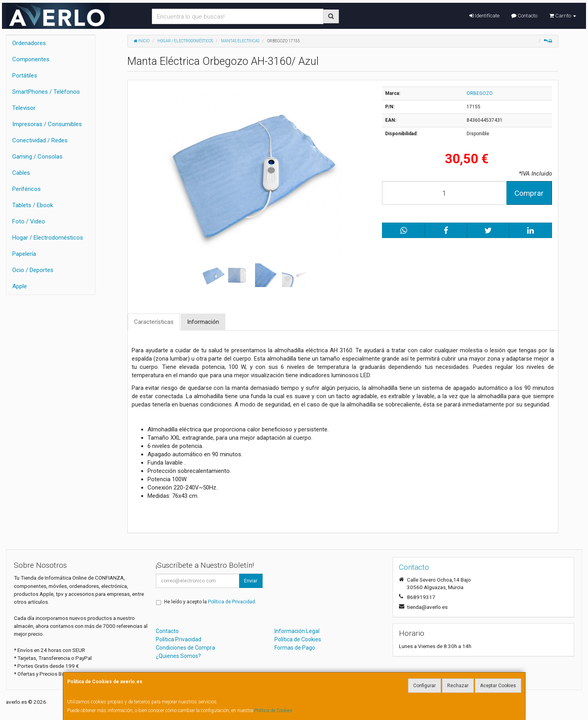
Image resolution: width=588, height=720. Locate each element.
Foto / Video (29, 221)
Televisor (24, 108)
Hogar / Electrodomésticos (48, 238)
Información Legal (297, 631)
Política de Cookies (273, 711)
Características (154, 322)
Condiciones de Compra (185, 648)
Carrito (563, 16)
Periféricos (26, 189)
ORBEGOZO (480, 93)
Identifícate (484, 16)
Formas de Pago (295, 648)
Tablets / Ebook (33, 205)
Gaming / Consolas (37, 157)
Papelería (24, 254)
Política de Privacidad (232, 602)
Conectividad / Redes (40, 140)
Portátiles (25, 76)
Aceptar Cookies (498, 686)
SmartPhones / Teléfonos (46, 92)
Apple (20, 286)
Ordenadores (29, 43)
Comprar (529, 193)
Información (203, 322)
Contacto (524, 16)
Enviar (251, 581)
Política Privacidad (179, 639)
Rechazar (458, 686)
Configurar (424, 686)
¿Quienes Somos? (178, 656)
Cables (21, 173)
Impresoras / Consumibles (47, 124)
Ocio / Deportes (33, 270)
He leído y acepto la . (210, 602)
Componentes (31, 59)
